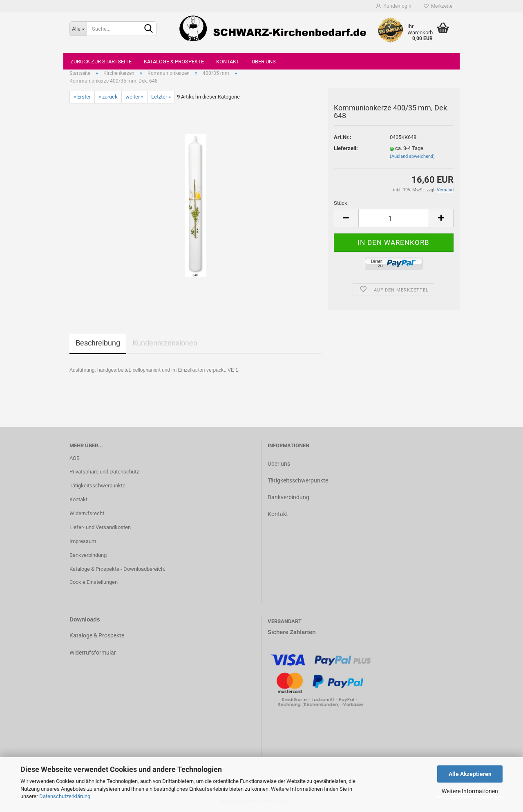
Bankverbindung (88, 555)
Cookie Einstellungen (94, 582)
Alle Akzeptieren (470, 774)
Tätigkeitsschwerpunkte (97, 486)
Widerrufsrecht (87, 513)
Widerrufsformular (93, 653)
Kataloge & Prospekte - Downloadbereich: (117, 569)
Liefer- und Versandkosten (100, 527)
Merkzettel (439, 6)
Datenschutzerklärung (65, 796)
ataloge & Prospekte (99, 635)
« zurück (108, 97)
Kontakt (228, 62)
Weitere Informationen (470, 791)
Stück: (341, 203)
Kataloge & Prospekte (174, 62)
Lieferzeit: (346, 148)
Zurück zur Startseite (101, 62)
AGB (75, 458)
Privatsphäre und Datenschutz (104, 472)
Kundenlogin (394, 6)
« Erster (82, 97)
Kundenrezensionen (165, 343)
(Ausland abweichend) (412, 156)
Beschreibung (98, 343)
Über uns (264, 62)
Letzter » (161, 97)
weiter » (134, 97)
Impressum (83, 541)
